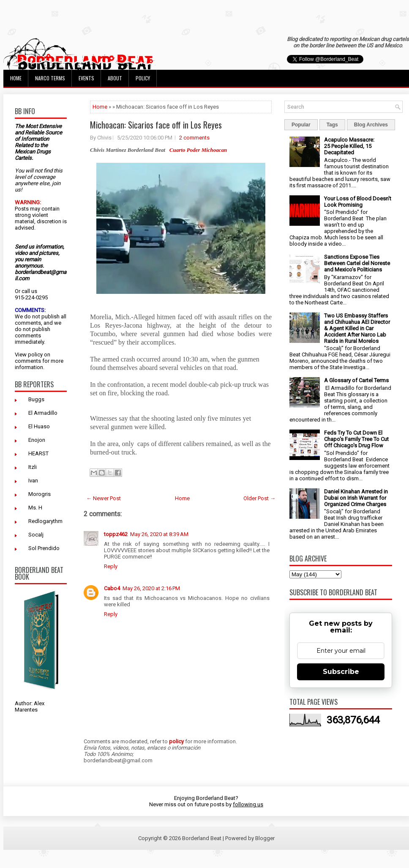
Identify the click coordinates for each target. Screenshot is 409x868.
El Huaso (39, 426)
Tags (332, 125)
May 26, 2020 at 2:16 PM (151, 588)
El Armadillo (43, 413)
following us (248, 804)
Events (86, 78)
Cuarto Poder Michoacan (198, 150)
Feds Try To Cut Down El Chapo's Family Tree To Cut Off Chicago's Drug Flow (356, 439)
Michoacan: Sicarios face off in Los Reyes (156, 125)
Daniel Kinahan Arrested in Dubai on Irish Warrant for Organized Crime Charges (356, 498)
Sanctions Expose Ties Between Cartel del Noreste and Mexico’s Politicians (357, 263)
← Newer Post (104, 498)
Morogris (40, 494)
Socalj (36, 535)
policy (35, 355)
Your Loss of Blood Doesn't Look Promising (358, 202)
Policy (143, 78)
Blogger (265, 838)
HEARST (38, 453)
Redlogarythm (45, 521)
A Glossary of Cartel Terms (356, 380)
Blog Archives (371, 125)
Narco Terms (50, 78)
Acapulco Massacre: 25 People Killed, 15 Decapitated (349, 146)
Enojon (37, 440)
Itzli (33, 467)
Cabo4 (112, 588)
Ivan (33, 481)
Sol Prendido (44, 548)
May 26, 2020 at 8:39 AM (159, 534)
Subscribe (341, 672)
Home (16, 78)
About (115, 78)
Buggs (36, 399)
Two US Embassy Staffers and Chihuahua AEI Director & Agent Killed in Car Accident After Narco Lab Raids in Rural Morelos (357, 328)
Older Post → (259, 498)
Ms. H (35, 508)
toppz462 (116, 534)
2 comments (194, 138)
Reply (111, 566)
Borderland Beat (202, 838)
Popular (301, 125)
